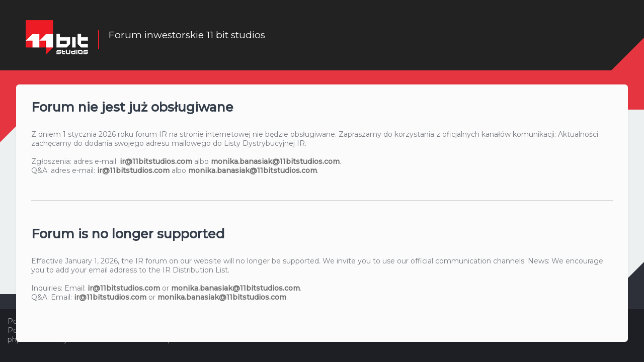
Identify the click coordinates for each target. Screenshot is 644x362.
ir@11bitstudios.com (156, 161)
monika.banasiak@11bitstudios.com (275, 161)
